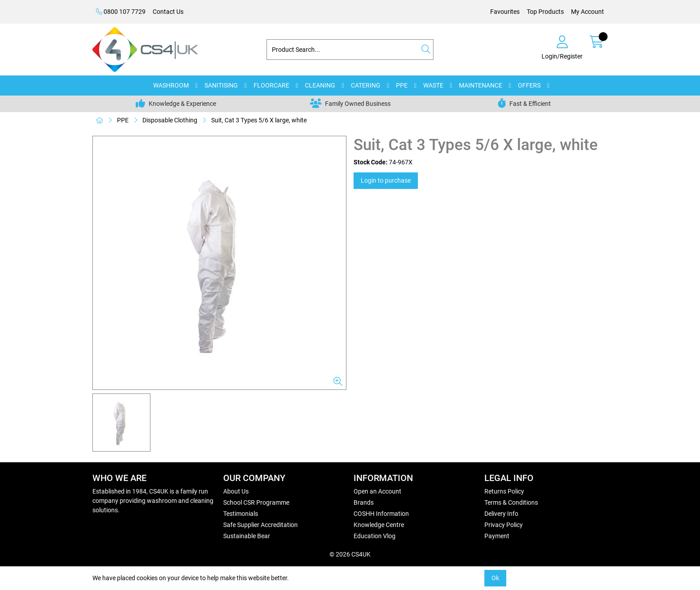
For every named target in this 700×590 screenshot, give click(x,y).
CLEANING (320, 85)
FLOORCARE (271, 85)
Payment (497, 536)
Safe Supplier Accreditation (260, 525)
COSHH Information (381, 514)
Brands (364, 502)
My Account (587, 12)
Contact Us (168, 12)
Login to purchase (386, 180)
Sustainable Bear (247, 536)
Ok (495, 578)
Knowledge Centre (379, 525)
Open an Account (377, 491)
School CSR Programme (256, 502)
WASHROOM (171, 85)
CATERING (366, 85)
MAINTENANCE (481, 85)
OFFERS (529, 85)
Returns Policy (504, 491)
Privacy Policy (504, 525)
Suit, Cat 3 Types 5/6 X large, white (259, 120)
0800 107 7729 (121, 12)
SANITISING (221, 85)
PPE (402, 85)
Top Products (545, 12)
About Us (236, 491)
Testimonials (241, 514)
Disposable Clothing (170, 120)
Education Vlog (375, 536)
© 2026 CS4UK (350, 554)
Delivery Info (501, 514)
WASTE (433, 85)
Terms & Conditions (511, 502)
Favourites (505, 12)
